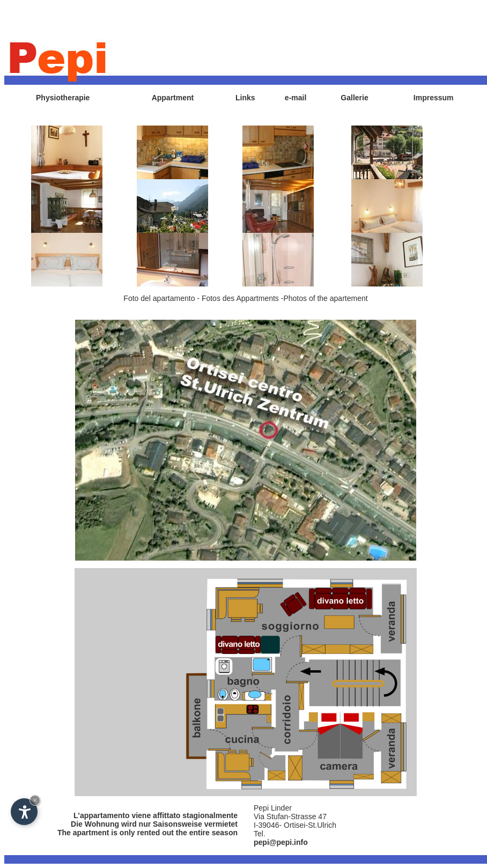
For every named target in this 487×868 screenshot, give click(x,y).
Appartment (173, 98)
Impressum (434, 98)
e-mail (296, 98)
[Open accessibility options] (24, 812)
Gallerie (354, 98)
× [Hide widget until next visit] (35, 800)
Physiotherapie (63, 98)
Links (245, 98)
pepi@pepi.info (281, 842)
